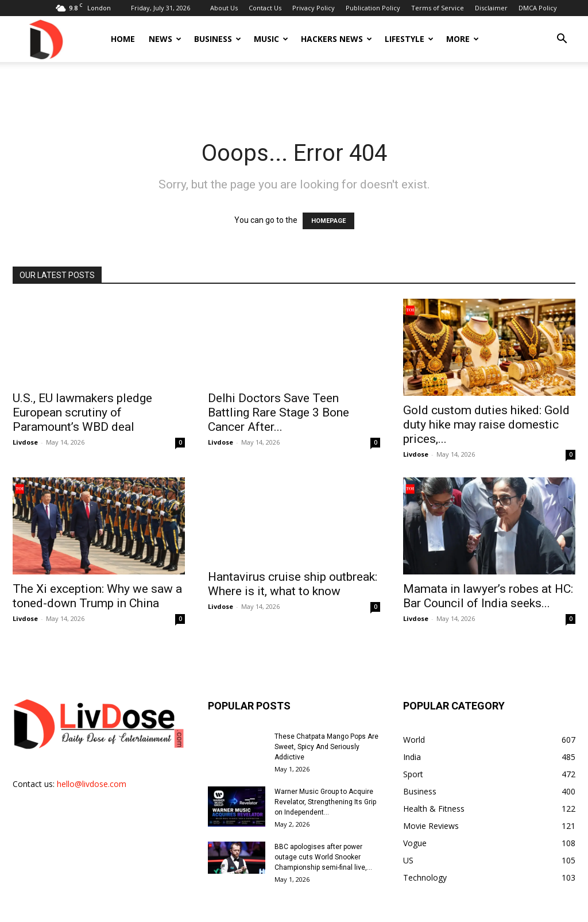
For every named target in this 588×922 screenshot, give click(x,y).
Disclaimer (491, 8)
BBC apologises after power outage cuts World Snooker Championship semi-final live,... (323, 833)
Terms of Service (438, 8)
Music (271, 39)
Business (218, 39)
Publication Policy (373, 8)
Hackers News (336, 39)
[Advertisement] (294, 93)
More (463, 39)
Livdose (25, 442)
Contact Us (265, 8)
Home (123, 39)
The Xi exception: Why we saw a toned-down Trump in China (97, 572)
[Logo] (45, 39)
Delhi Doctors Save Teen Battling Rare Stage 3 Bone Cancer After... (278, 412)
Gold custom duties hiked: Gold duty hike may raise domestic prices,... (486, 412)
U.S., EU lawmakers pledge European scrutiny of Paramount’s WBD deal (82, 412)
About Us (224, 8)
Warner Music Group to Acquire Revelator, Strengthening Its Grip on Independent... (325, 778)
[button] (562, 40)
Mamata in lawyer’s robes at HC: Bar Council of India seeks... (488, 572)
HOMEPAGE (328, 221)
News (165, 39)
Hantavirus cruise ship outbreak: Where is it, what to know (293, 572)
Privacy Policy (314, 8)
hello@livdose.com (92, 760)
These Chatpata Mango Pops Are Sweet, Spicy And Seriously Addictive (326, 723)
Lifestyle (409, 39)
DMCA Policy (538, 8)
